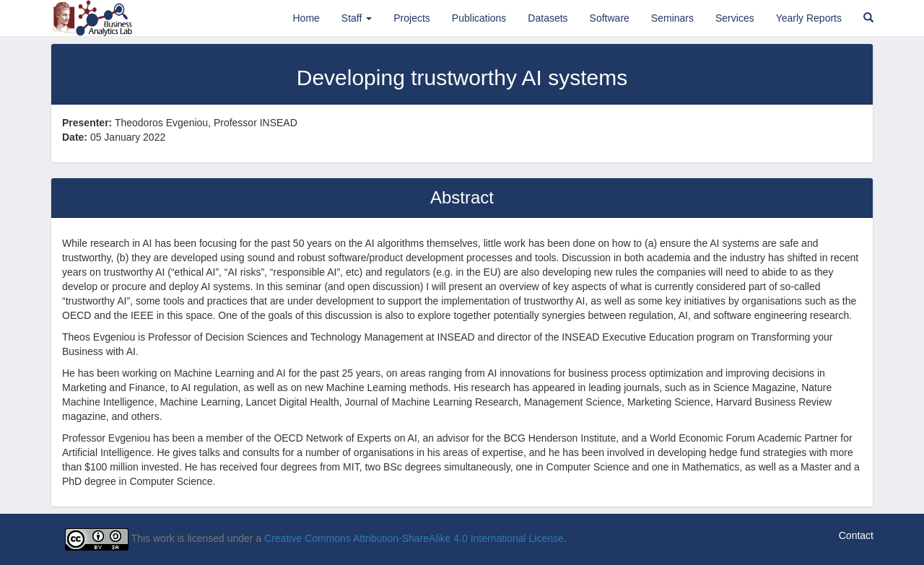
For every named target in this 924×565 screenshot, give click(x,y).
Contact (856, 535)
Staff (357, 18)
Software (610, 18)
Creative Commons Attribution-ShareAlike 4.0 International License (414, 539)
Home (306, 18)
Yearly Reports (809, 18)
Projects (412, 18)
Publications (479, 18)
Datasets (548, 18)
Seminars (672, 18)
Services (735, 18)
